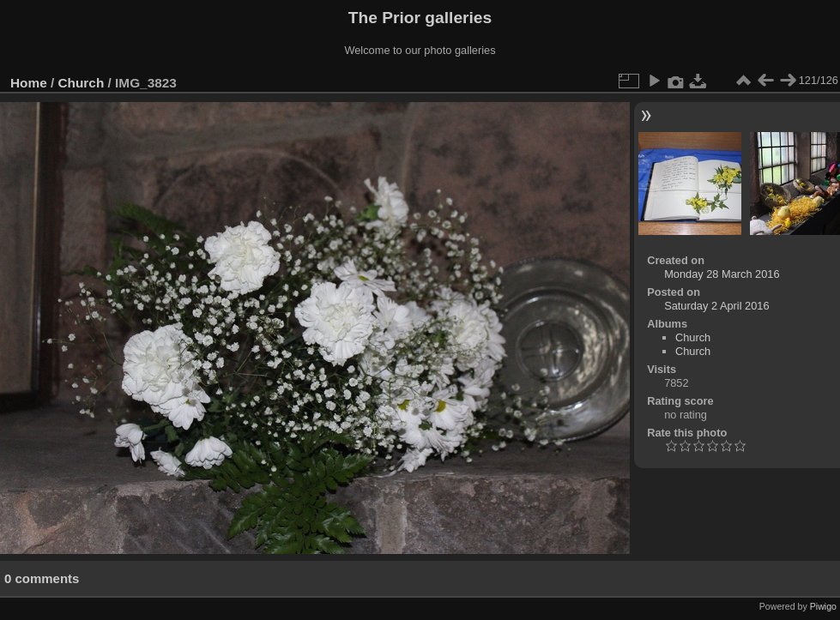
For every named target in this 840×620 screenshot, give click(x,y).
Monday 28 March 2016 (722, 274)
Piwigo (823, 606)
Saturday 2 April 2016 (716, 306)
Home (29, 83)
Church (82, 83)
